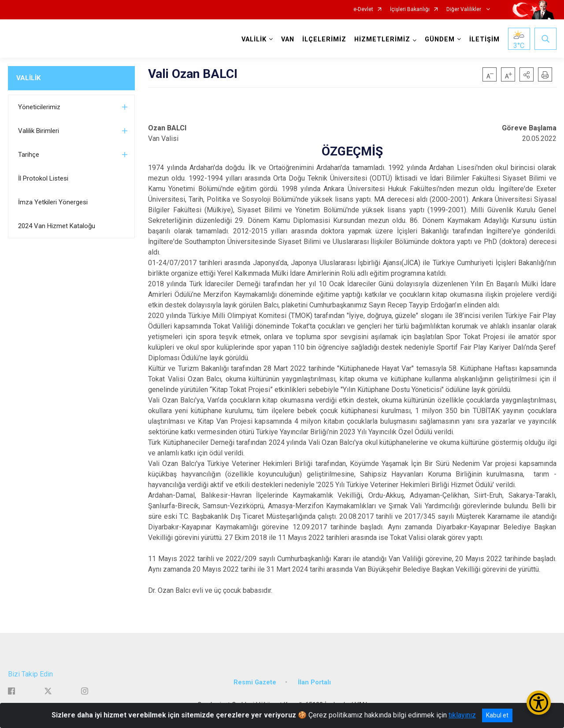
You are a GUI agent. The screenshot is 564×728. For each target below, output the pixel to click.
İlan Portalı (314, 682)
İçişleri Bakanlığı (410, 9)
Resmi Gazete (255, 682)
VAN (288, 39)
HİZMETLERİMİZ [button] (382, 39)
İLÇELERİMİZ (324, 39)
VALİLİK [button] (254, 39)
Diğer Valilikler (464, 9)
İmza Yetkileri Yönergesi (53, 202)
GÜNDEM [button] (440, 39)
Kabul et (497, 715)
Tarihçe (29, 155)
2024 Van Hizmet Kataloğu (57, 226)
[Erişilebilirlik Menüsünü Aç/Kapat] (539, 703)
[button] (527, 74)
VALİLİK (28, 78)
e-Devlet (363, 9)
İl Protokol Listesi (43, 178)
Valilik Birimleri (39, 131)
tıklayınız (462, 715)
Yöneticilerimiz (39, 107)
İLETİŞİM (484, 39)
